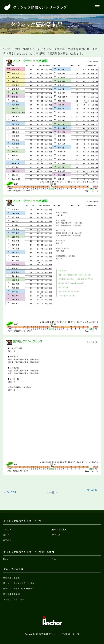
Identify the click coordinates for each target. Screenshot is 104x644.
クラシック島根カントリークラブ (19, 589)
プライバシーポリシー (14, 599)
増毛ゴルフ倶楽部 (12, 594)
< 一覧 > (52, 492)
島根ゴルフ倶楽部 (12, 578)
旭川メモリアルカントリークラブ (19, 583)
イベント (7, 530)
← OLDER (10, 492)
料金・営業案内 (59, 530)
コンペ (6, 535)
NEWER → (94, 490)
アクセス (56, 535)
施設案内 (7, 540)
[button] (97, 7)
